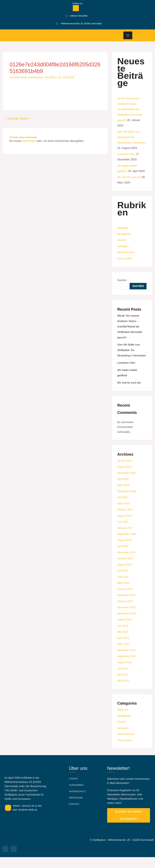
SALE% (122, 245)
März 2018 (124, 514)
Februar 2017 (125, 539)
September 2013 (127, 624)
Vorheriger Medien (16, 119)
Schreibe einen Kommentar (26, 77)
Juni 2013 (123, 637)
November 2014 (127, 606)
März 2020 (124, 496)
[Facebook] (76, 8)
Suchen (122, 286)
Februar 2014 (125, 612)
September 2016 (127, 545)
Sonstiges (123, 252)
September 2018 (127, 502)
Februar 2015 (125, 600)
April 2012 (123, 691)
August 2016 (125, 551)
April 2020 (123, 490)
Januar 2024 (125, 471)
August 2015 (125, 575)
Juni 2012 (123, 679)
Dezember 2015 (127, 563)
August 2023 (125, 478)
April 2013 (123, 649)
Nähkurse (123, 233)
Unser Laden (125, 264)
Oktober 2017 (126, 520)
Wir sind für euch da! (130, 183)
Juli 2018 (123, 508)
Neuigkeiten (124, 239)
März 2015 (124, 594)
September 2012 (127, 667)
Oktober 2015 (126, 569)
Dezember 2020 (127, 484)
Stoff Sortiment (126, 258)
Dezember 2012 (127, 661)
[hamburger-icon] (128, 35)
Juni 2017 (123, 533)
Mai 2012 (123, 685)
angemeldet (29, 141)
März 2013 (124, 655)
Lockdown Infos (127, 159)
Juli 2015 (123, 581)
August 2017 (125, 527)
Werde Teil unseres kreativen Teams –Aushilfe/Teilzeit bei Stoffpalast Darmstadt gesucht (130, 109)
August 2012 (125, 673)
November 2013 (127, 618)
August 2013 (125, 630)
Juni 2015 (123, 588)
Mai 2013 (123, 643)
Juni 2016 (123, 557)
